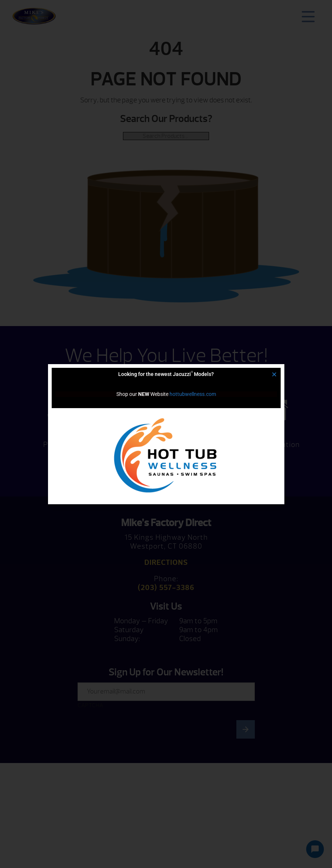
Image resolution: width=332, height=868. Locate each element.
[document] (166, 434)
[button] (274, 374)
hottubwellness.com (193, 394)
